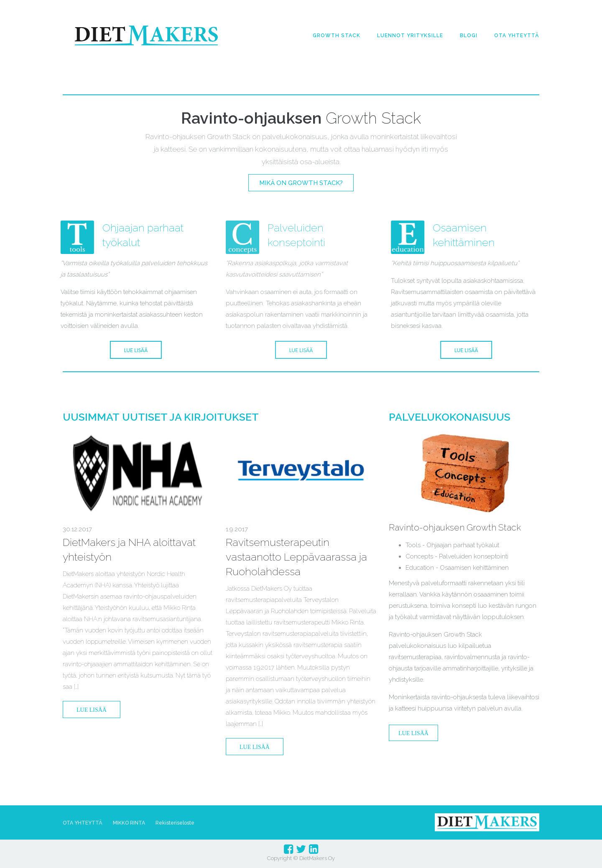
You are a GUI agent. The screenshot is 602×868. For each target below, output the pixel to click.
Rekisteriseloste (175, 823)
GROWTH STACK (337, 36)
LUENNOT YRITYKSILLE (410, 36)
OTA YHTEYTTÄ (517, 36)
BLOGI (469, 36)
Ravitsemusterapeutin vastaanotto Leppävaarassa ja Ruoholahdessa (296, 557)
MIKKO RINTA (129, 823)
